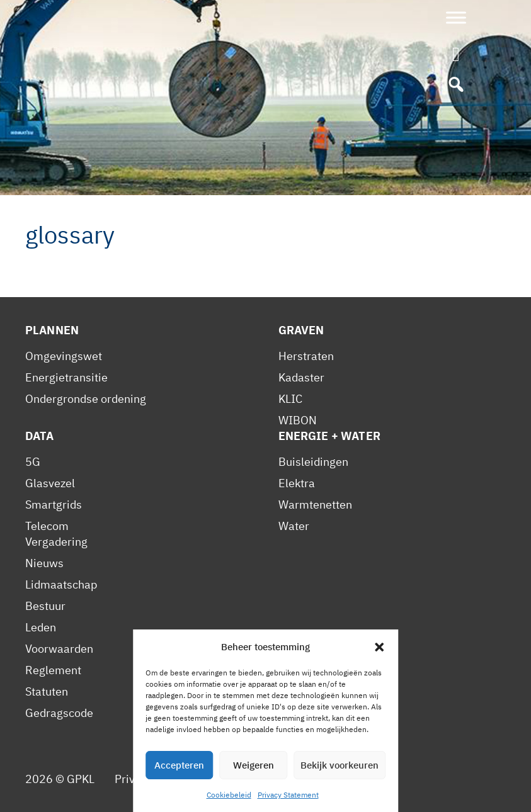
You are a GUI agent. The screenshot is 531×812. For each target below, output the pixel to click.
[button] (379, 647)
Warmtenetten (315, 505)
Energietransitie (66, 377)
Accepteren (179, 765)
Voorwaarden (59, 649)
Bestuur (45, 606)
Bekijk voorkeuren (340, 765)
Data (40, 436)
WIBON (298, 420)
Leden (41, 627)
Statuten (47, 691)
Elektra (297, 483)
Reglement (53, 670)
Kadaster (301, 377)
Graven (301, 330)
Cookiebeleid (229, 795)
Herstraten (306, 356)
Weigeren (254, 765)
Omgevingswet (64, 356)
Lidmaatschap (61, 584)
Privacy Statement (288, 795)
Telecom (47, 526)
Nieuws (44, 563)
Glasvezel (50, 483)
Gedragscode (59, 713)
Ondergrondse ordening (86, 399)
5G (33, 462)
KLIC (290, 399)
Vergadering (56, 542)
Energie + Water (329, 436)
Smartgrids (54, 505)
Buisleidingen (313, 462)
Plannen (52, 330)
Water (294, 526)
